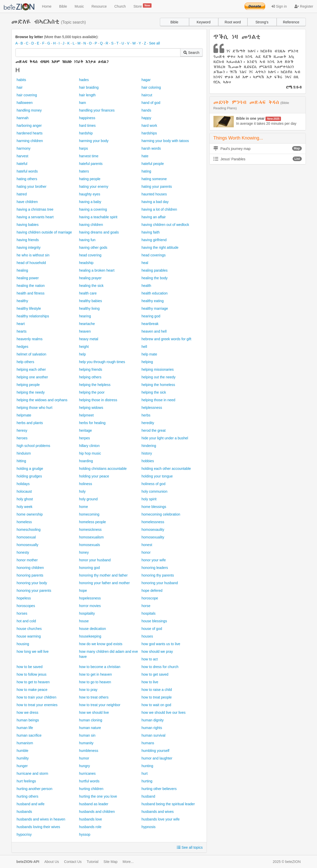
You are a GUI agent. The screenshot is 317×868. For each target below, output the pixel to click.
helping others (90, 377)
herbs (146, 415)
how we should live (94, 712)
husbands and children (97, 812)
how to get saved (155, 674)
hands (146, 110)
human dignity (153, 720)
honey (84, 552)
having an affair (154, 217)
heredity (148, 423)
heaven (85, 331)
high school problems (34, 446)
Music (79, 6)
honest (147, 545)
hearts (22, 331)
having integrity (29, 247)
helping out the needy (159, 377)
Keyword (204, 22)
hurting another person (35, 789)
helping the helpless (95, 385)
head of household (31, 263)
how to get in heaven (96, 674)
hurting (147, 781)
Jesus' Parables (258, 159)
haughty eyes (90, 194)
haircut (147, 95)
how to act (150, 659)
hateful (22, 164)
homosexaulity (153, 530)
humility (23, 758)
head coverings (154, 255)
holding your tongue (157, 476)
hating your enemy (94, 187)
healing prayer (90, 278)
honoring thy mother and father (103, 575)
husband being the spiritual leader (168, 804)
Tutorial (93, 862)
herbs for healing (92, 423)
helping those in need (158, 400)
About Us (52, 862)
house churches (29, 629)
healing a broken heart (97, 270)
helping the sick (154, 392)
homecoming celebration (161, 514)
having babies (28, 225)
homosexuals (90, 545)
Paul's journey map (258, 148)
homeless (24, 522)
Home (47, 6)
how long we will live (33, 652)
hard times (87, 126)
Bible (63, 6)
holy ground (88, 499)
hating (146, 171)
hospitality (87, 613)
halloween (25, 103)
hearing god (151, 316)
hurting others (28, 796)
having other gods (93, 247)
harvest (23, 156)
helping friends (91, 369)
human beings (28, 720)
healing (22, 270)
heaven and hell (154, 331)
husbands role (90, 827)
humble (23, 751)
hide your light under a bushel (165, 438)
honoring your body (32, 583)
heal (145, 263)
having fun (87, 240)
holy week (25, 507)
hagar (146, 80)
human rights (152, 728)
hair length (87, 95)
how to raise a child (157, 690)
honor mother (27, 560)
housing (23, 644)
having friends (28, 240)
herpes (85, 438)
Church (120, 6)
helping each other (31, 369)
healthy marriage (155, 308)
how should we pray (157, 652)
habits (21, 80)
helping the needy (31, 392)
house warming (29, 636)
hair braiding (89, 87)
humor (84, 758)
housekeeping (90, 636)
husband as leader (94, 804)
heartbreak (150, 324)
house (84, 621)
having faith (151, 232)
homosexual (26, 537)
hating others (27, 179)
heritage (86, 430)
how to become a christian (100, 667)
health (146, 286)
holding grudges (29, 476)
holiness (86, 484)
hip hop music (90, 453)
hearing (85, 316)
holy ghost (25, 499)
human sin (87, 735)
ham (83, 103)
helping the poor (92, 392)
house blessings (154, 621)
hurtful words (89, 781)
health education (155, 293)
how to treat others (94, 697)
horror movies (90, 606)
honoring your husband (160, 583)
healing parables (155, 270)
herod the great (154, 430)
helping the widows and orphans (42, 400)
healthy (22, 301)
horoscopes (26, 606)
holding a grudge (30, 469)
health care (88, 293)
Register (304, 6)
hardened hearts (30, 133)
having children (91, 225)
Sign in (279, 6)
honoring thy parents (158, 575)
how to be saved (30, 667)
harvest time (89, 156)
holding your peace (94, 476)
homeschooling (29, 530)
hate (145, 156)
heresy (22, 430)
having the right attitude (160, 247)
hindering (149, 446)
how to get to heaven (33, 682)
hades (84, 80)
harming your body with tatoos (165, 141)
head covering (90, 255)
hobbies (148, 461)
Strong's (262, 22)
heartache (87, 324)
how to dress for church (160, 667)
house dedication (93, 629)
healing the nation (31, 286)
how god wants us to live (161, 644)
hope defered (152, 591)
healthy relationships (33, 316)
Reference (291, 22)
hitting (21, 461)
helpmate (24, 415)
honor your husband (95, 560)
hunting (147, 766)
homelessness (153, 522)
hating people (90, 179)
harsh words (151, 148)
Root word (233, 22)
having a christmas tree (35, 209)
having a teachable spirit (98, 217)
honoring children (30, 568)
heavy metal (89, 339)
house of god (152, 629)
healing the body (155, 278)
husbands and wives (158, 812)
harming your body (94, 141)
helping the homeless (158, 385)
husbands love (91, 819)
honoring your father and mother (105, 583)
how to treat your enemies (37, 705)
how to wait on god (156, 705)
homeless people (93, 522)
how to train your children (37, 697)
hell (144, 347)
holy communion (155, 491)
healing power (28, 278)
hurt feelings (26, 781)
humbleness (89, 751)
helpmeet (87, 415)
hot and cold (26, 621)
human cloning (91, 720)
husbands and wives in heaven (41, 819)
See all (154, 43)
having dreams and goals (99, 232)
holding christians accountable (103, 469)
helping (147, 362)
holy (82, 491)
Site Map (111, 862)
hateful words (27, 171)
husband (148, 796)
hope (83, 591)
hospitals (149, 613)
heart (21, 324)
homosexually (28, 545)
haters (84, 171)
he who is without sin (33, 255)
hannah (23, 118)
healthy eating (153, 301)
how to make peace (32, 690)
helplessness (152, 408)
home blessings (154, 507)
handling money (29, 110)
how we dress (28, 712)
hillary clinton (89, 446)
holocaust (24, 491)
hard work (149, 126)
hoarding (86, 461)
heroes (22, 438)
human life (25, 728)
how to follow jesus (32, 674)
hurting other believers (159, 789)
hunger (22, 766)
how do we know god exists (101, 644)
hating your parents (157, 187)
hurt (145, 773)
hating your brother (32, 187)
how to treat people (157, 697)
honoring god (90, 568)
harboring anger (29, 126)
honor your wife (154, 560)
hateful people (153, 164)
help (82, 354)
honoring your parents (34, 591)
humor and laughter (157, 758)
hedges (23, 347)
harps (84, 148)
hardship (86, 133)
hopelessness (90, 598)
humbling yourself (156, 751)
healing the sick (91, 286)
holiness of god (154, 484)
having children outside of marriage (44, 232)
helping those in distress (98, 400)
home (84, 507)
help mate (149, 354)
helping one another (32, 377)
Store (143, 6)
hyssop (85, 834)
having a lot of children (159, 209)
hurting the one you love (98, 796)
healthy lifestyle (29, 308)
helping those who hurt (35, 408)
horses (22, 613)
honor (146, 552)
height (84, 347)
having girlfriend (154, 240)
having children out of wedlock (165, 225)
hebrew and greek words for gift (166, 339)
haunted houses (154, 194)
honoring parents (30, 575)
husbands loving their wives (38, 827)
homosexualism (91, 537)
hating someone (154, 179)
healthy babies (91, 301)
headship (86, 263)
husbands (24, 812)
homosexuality (153, 537)
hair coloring (151, 87)
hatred (22, 194)
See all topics (190, 847)
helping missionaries (158, 369)
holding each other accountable (166, 469)
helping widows (91, 408)
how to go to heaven (95, 682)
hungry (85, 766)
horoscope (150, 598)
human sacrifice (29, 735)
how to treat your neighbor (100, 705)
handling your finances (97, 110)
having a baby (90, 202)
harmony (24, 148)
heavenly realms (30, 339)
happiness (87, 118)
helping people (28, 385)
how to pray (88, 690)
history (147, 453)
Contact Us (73, 862)
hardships (149, 133)
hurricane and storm (33, 773)
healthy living (89, 308)
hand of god (151, 103)
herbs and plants (30, 423)
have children (27, 202)
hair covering (27, 95)
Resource (99, 6)
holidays (23, 484)
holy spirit (149, 499)
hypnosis (149, 827)
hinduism (24, 453)
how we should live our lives (164, 712)
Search (191, 53)
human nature (90, 728)
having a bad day (155, 202)
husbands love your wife (161, 819)
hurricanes (87, 773)
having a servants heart (35, 217)
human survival (154, 735)
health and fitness (31, 293)
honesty (23, 552)
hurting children (91, 789)
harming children (30, 141)
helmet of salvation (32, 354)
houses (147, 636)
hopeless (24, 598)
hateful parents (91, 164)
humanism (25, 743)
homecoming (89, 514)
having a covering (93, 209)
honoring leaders (155, 568)
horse (146, 606)
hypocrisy (24, 834)
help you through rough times (102, 362)
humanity (86, 743)
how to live (150, 682)
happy (146, 118)
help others (26, 362)
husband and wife (31, 804)
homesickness (90, 530)
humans (148, 743)
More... (128, 862)
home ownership (30, 514)
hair (20, 87)
